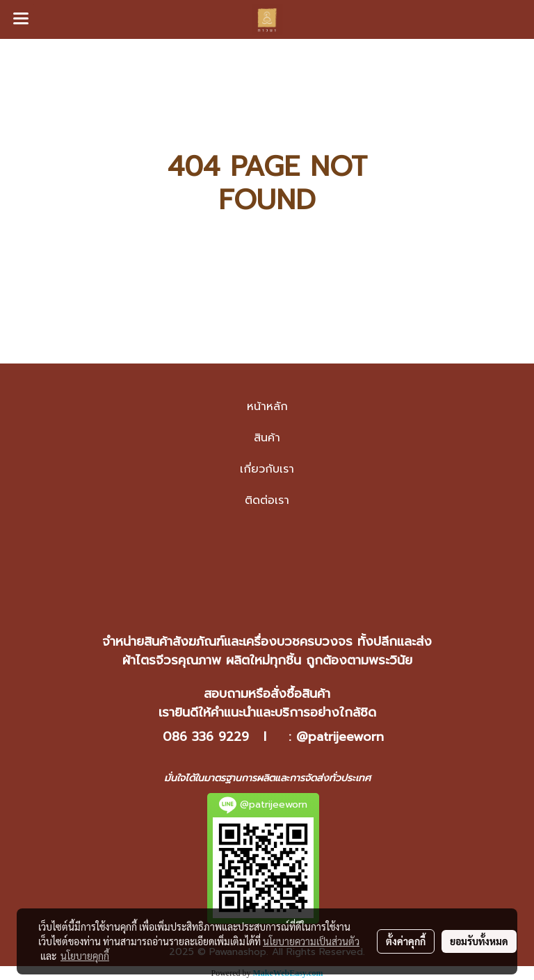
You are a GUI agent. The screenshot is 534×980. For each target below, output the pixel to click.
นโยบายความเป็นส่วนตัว (311, 941)
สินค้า (267, 438)
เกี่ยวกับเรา (267, 469)
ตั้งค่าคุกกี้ (406, 941)
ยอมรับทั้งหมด (479, 941)
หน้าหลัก (267, 407)
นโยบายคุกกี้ (85, 956)
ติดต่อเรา (267, 500)
